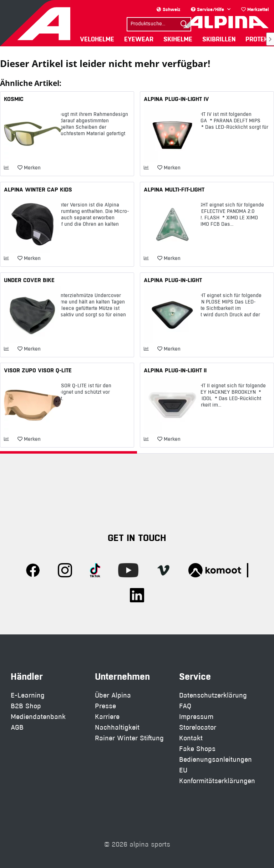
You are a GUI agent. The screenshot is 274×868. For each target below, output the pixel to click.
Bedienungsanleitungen (215, 759)
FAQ (185, 706)
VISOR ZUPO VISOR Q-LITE (38, 370)
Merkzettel (255, 9)
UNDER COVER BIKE (29, 280)
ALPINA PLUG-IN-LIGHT (173, 280)
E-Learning (28, 695)
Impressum (196, 717)
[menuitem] (255, 9)
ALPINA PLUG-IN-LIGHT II (175, 370)
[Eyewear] (139, 39)
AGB (17, 727)
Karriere (107, 717)
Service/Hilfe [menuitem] (208, 9)
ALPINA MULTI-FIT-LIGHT (174, 189)
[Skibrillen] (219, 39)
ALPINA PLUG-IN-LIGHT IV (176, 99)
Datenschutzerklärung (213, 695)
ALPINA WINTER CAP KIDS (38, 189)
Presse (105, 706)
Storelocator (198, 727)
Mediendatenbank (38, 717)
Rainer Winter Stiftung (129, 738)
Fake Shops (197, 749)
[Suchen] (184, 24)
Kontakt (191, 738)
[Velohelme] (97, 39)
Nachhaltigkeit (117, 727)
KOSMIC (14, 99)
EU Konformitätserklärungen (217, 775)
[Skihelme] (178, 39)
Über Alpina (113, 695)
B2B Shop (26, 706)
